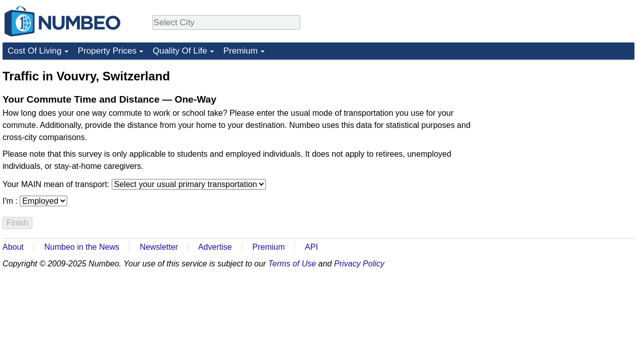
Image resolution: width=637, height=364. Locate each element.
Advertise (215, 247)
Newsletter (159, 247)
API (311, 247)
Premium (241, 51)
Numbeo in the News (82, 247)
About (13, 247)
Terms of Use (292, 264)
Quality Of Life (180, 51)
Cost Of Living (35, 51)
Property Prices (107, 51)
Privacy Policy (359, 264)
